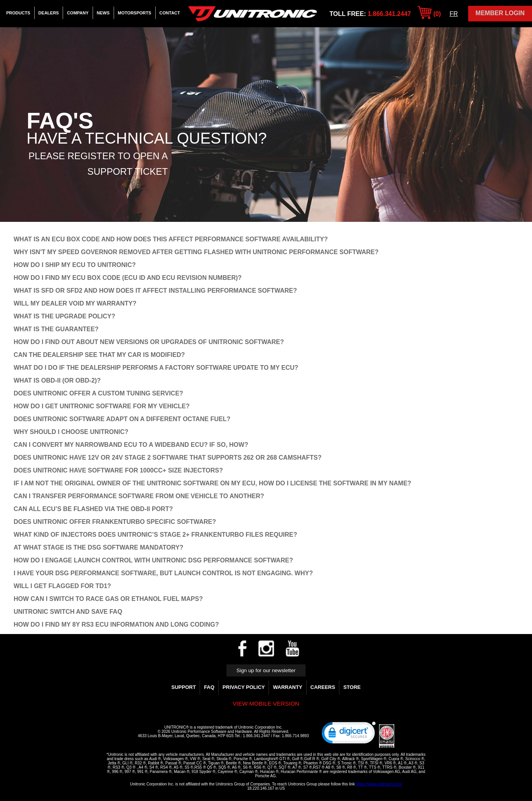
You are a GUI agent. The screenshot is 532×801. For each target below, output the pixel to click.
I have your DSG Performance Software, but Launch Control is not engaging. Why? (163, 573)
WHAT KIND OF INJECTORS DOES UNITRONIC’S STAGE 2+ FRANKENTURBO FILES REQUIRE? (155, 535)
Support (183, 687)
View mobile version (266, 704)
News (103, 13)
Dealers (49, 13)
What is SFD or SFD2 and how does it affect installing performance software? (155, 291)
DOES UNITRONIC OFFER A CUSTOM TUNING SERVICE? (98, 393)
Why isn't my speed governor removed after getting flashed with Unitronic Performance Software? (196, 252)
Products (18, 13)
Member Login (500, 13)
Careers (323, 687)
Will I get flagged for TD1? (62, 586)
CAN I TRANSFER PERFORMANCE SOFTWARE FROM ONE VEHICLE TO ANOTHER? (139, 496)
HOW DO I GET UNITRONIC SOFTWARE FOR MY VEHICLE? (102, 406)
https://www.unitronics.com (379, 784)
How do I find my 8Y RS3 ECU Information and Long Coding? (116, 624)
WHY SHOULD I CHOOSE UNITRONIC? (71, 432)
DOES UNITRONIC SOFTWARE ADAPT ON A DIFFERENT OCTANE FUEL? (122, 419)
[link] (349, 734)
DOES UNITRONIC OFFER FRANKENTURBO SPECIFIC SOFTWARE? (115, 522)
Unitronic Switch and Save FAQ (68, 612)
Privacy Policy (244, 687)
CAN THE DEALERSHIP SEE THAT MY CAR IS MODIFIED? (99, 355)
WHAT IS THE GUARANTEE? (56, 329)
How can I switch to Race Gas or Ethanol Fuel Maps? (108, 599)
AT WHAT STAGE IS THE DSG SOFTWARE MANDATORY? (98, 547)
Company (78, 13)
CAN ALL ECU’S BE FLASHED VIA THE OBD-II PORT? (93, 509)
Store (352, 687)
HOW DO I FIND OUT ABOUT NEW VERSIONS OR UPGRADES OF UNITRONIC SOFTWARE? (149, 342)
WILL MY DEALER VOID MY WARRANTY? (75, 303)
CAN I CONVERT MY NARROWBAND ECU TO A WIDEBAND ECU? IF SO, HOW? (131, 445)
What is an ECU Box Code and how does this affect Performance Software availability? (171, 239)
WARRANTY (287, 687)
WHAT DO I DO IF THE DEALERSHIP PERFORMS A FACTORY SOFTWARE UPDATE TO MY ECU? (156, 368)
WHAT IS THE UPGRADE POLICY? (64, 316)
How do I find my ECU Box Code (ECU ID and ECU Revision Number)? (128, 278)
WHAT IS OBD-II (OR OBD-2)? (57, 380)
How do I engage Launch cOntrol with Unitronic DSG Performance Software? (153, 560)
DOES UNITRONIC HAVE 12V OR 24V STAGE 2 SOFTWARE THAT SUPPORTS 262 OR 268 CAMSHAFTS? (168, 458)
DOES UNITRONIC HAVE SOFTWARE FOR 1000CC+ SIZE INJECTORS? (118, 470)
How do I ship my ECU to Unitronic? (75, 265)
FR (454, 14)
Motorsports (135, 13)
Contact (170, 13)
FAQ (209, 687)
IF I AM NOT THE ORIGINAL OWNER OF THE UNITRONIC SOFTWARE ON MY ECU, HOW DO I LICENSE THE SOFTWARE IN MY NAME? (212, 483)
